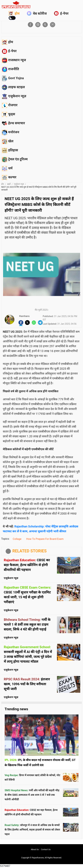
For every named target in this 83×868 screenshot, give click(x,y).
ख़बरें (9, 184)
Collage (17, 539)
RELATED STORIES (30, 551)
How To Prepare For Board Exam (45, 539)
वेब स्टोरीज (37, 13)
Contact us (46, 849)
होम (14, 13)
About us (35, 849)
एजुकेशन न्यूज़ (19, 184)
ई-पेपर (61, 13)
